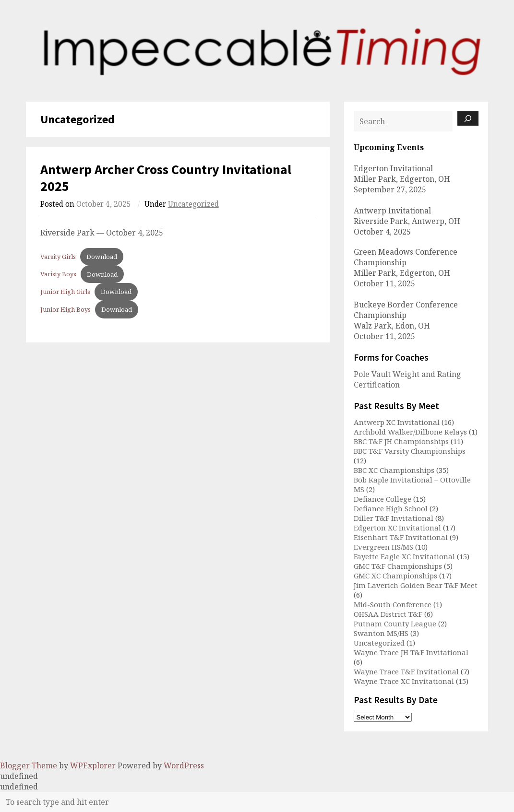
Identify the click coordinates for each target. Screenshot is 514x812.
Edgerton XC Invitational (397, 528)
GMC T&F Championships (398, 566)
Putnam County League (395, 624)
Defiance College (383, 499)
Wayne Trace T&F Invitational (406, 671)
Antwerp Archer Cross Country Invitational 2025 (166, 178)
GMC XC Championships (395, 576)
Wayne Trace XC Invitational (404, 681)
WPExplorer (93, 765)
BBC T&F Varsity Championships (410, 451)
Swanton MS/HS (381, 633)
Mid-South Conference (393, 604)
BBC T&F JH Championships (401, 441)
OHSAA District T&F (388, 614)
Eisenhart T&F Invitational (401, 537)
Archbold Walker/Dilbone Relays (410, 432)
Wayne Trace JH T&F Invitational (411, 652)
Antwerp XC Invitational (397, 422)
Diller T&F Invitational (394, 518)
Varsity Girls (58, 257)
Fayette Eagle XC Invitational (404, 556)
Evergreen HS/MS (383, 547)
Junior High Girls (65, 292)
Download (102, 257)
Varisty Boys (58, 274)
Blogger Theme (29, 765)
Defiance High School (391, 508)
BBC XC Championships (394, 470)
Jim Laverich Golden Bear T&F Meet (416, 585)
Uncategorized (193, 204)
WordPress (184, 765)
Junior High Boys (66, 309)
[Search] (468, 118)
